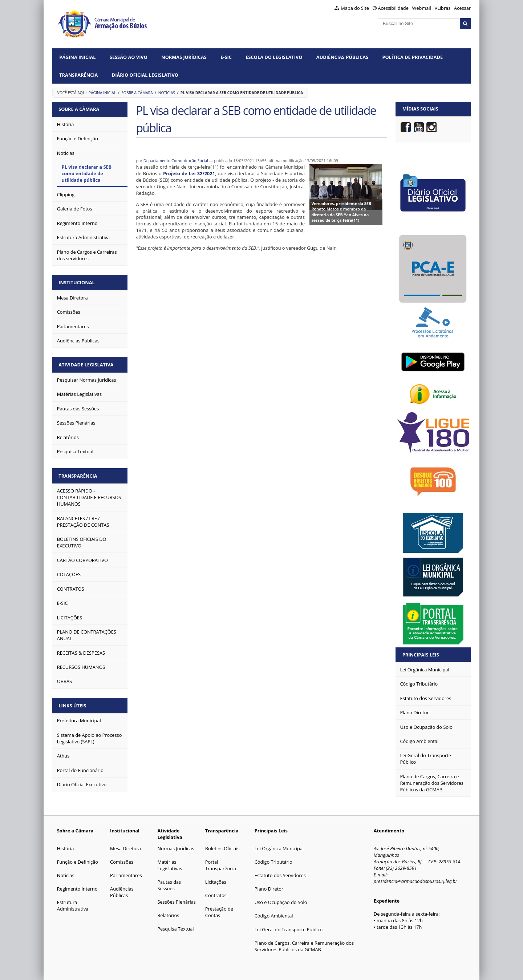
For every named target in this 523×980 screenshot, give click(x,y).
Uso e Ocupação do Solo (281, 902)
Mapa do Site (355, 8)
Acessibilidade (393, 8)
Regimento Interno (77, 889)
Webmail (422, 8)
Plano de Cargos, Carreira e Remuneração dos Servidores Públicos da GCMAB (304, 946)
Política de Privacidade (412, 57)
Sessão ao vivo (129, 57)
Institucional (77, 282)
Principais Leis (421, 655)
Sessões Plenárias (176, 902)
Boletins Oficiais (222, 848)
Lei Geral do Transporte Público (289, 929)
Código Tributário (273, 862)
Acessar (462, 8)
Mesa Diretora (125, 848)
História (66, 848)
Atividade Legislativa (87, 363)
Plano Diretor (269, 889)
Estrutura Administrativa (73, 905)
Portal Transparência (221, 865)
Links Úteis (73, 703)
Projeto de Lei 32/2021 (189, 173)
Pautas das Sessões (169, 885)
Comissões (122, 862)
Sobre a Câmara (137, 93)
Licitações (216, 882)
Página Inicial (77, 57)
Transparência (78, 75)
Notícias (167, 93)
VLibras (443, 8)
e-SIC (226, 57)
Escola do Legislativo (274, 57)
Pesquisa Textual (175, 929)
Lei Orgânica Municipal (279, 848)
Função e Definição (78, 862)
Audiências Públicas (342, 57)
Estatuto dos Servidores (280, 875)
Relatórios (168, 915)
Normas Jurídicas (184, 57)
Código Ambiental (274, 916)
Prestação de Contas (219, 912)
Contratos (216, 895)
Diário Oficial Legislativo (145, 75)
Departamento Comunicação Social (176, 160)
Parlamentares (126, 875)
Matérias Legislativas (170, 865)
